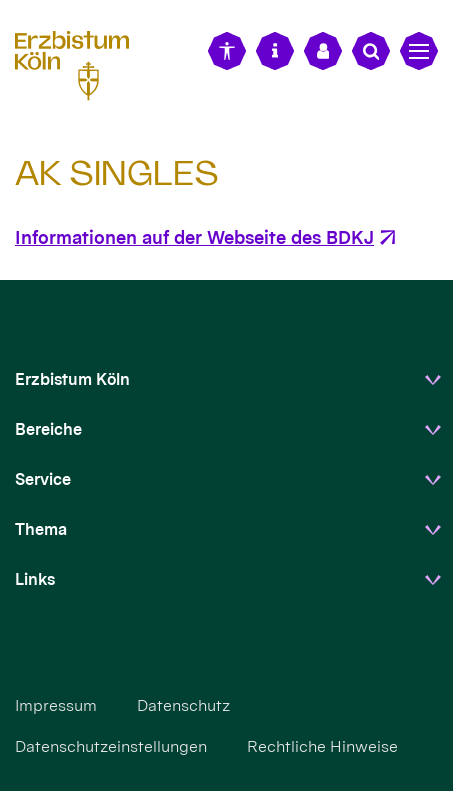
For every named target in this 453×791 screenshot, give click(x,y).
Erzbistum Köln (72, 379)
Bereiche (48, 429)
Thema (41, 529)
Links (35, 579)
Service (43, 479)
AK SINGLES (117, 172)
